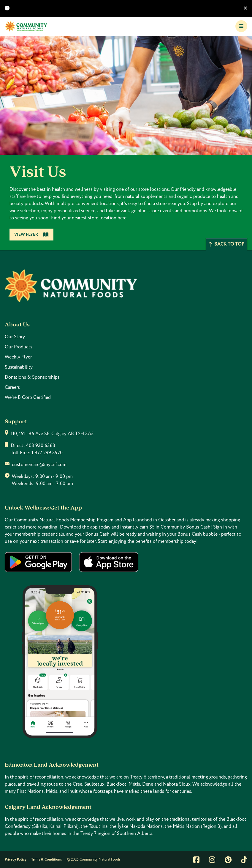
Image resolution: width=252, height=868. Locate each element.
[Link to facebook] (196, 860)
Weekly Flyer (18, 357)
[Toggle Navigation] (241, 26)
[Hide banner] (245, 8)
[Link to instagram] (212, 860)
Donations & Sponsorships (32, 377)
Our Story (15, 337)
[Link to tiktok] (244, 860)
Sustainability (19, 367)
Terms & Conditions (46, 860)
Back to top (226, 244)
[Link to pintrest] (228, 860)
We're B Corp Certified (28, 397)
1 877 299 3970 (47, 453)
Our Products (19, 347)
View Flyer (31, 235)
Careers (12, 387)
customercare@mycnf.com (39, 465)
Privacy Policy (16, 860)
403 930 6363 (41, 446)
